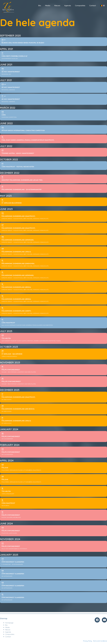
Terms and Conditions (100, 641)
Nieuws (57, 5)
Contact (93, 5)
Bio (40, 5)
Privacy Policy (88, 641)
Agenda (68, 5)
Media (48, 5)
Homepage (9, 623)
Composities (80, 5)
